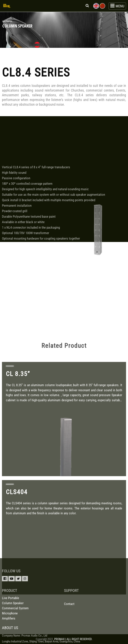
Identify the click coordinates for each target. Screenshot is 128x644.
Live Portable (11, 619)
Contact (69, 624)
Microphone (10, 634)
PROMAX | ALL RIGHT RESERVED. (73, 639)
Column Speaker (13, 624)
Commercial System (15, 629)
